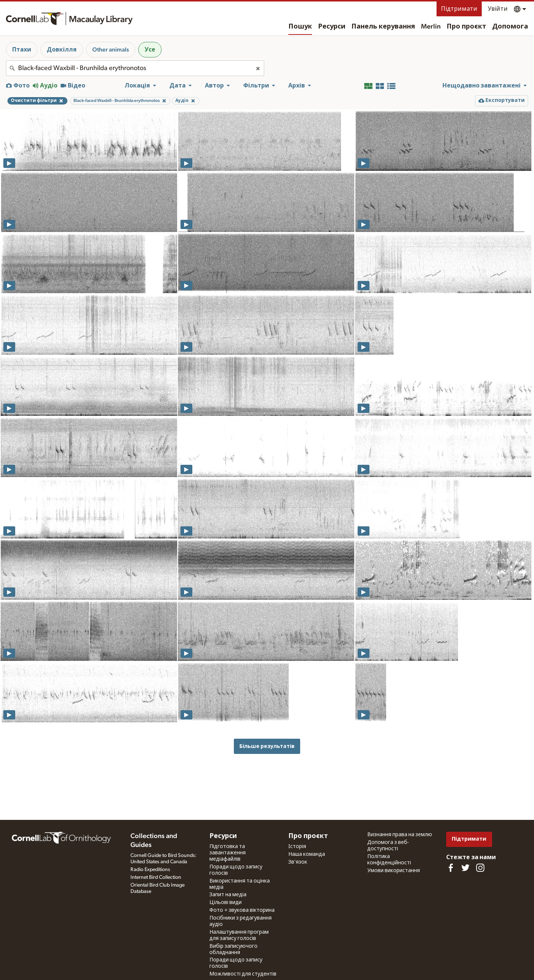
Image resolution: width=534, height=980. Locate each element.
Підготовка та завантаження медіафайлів (228, 853)
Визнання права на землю (400, 835)
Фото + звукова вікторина (242, 910)
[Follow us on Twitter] (465, 868)
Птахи (22, 50)
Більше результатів (267, 746)
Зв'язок (298, 862)
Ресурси (332, 27)
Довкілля (62, 50)
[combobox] (135, 68)
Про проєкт (466, 27)
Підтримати (459, 9)
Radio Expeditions (150, 870)
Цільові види (225, 903)
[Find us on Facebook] (451, 868)
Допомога (510, 27)
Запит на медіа (228, 895)
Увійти (498, 9)
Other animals (111, 50)
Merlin (431, 27)
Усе (150, 50)
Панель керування (383, 27)
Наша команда (307, 854)
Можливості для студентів (243, 974)
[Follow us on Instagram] (480, 868)
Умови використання (394, 871)
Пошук (300, 27)
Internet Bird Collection (156, 877)
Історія (297, 847)
